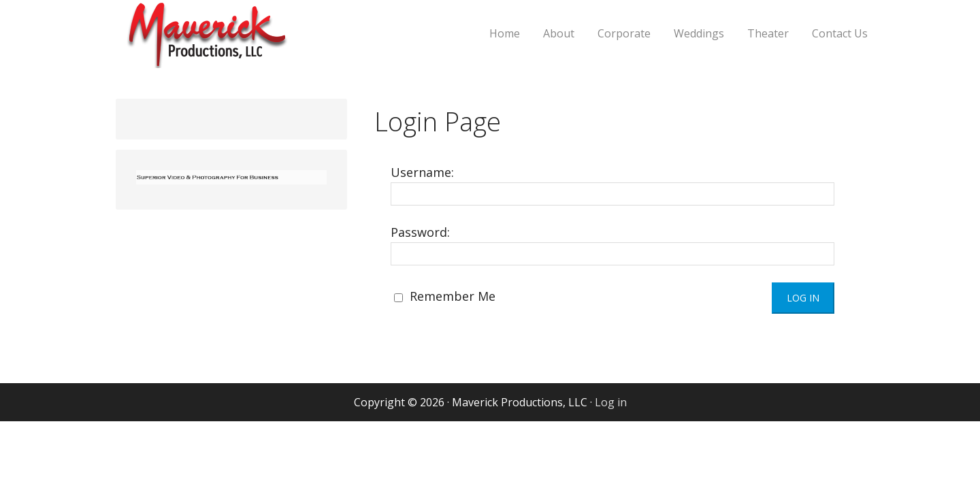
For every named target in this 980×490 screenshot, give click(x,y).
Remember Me (445, 296)
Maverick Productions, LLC (255, 43)
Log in (611, 402)
